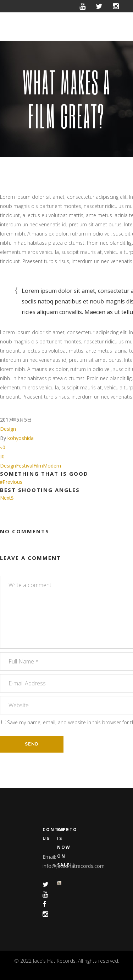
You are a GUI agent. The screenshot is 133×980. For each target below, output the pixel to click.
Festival (25, 466)
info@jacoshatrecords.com (74, 866)
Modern (52, 466)
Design (8, 429)
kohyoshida (21, 438)
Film (38, 466)
